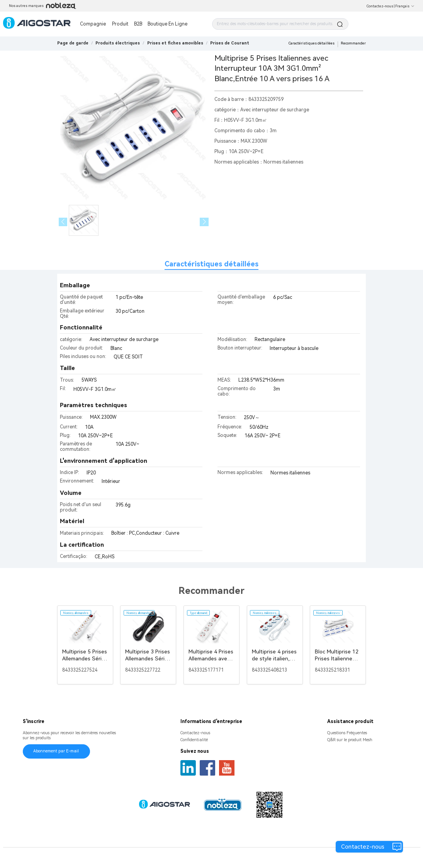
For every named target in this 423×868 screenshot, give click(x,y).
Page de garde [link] (73, 43)
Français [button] (405, 6)
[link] (118, 43)
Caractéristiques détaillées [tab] (211, 264)
